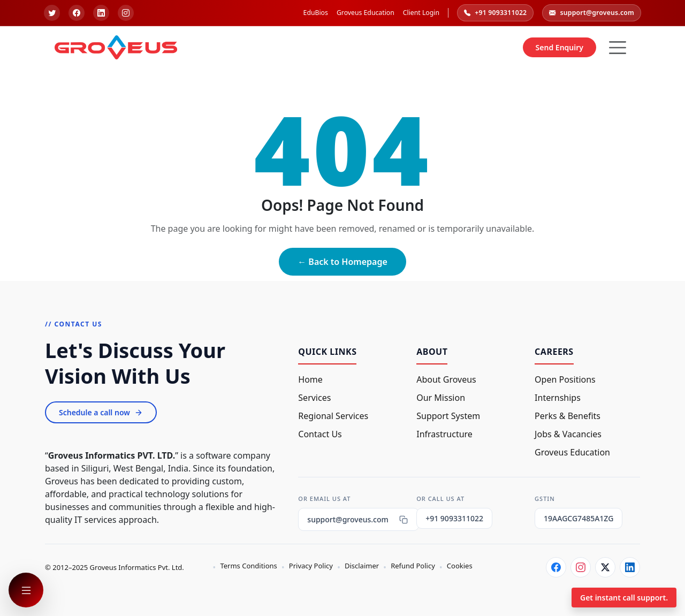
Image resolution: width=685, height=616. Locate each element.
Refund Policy (413, 566)
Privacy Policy (311, 566)
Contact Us (320, 434)
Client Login (421, 13)
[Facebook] (556, 567)
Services (314, 398)
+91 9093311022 (495, 13)
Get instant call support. (624, 598)
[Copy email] (404, 520)
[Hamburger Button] (618, 48)
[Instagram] (581, 567)
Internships (558, 398)
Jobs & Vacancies (568, 434)
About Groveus (446, 379)
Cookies (460, 566)
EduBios (316, 13)
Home (310, 379)
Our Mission (441, 398)
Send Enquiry (560, 47)
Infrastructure (444, 434)
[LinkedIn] (630, 567)
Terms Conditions (248, 566)
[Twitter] (605, 567)
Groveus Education (366, 13)
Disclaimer (362, 566)
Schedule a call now (101, 412)
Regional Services (333, 416)
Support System (448, 416)
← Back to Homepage (342, 262)
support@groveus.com (592, 13)
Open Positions (565, 379)
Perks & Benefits (568, 416)
